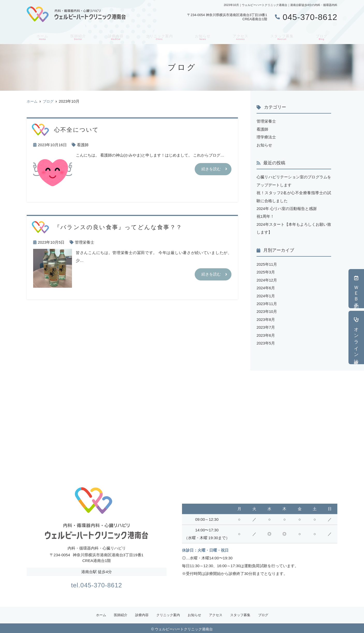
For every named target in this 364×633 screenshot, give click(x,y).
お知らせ (203, 37)
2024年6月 (266, 286)
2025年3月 (266, 271)
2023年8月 (266, 317)
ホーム (41, 37)
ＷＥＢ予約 (356, 289)
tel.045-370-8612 (96, 582)
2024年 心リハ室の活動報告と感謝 (287, 208)
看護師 (83, 145)
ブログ (323, 37)
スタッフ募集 (283, 37)
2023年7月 (266, 325)
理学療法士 (266, 137)
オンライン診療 (356, 337)
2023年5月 (266, 341)
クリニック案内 (159, 37)
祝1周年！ (265, 216)
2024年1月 (266, 294)
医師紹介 (77, 37)
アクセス (241, 37)
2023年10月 (267, 310)
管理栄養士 (85, 242)
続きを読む (211, 169)
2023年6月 (266, 333)
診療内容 (114, 37)
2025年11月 (267, 263)
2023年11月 (267, 302)
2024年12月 (267, 279)
